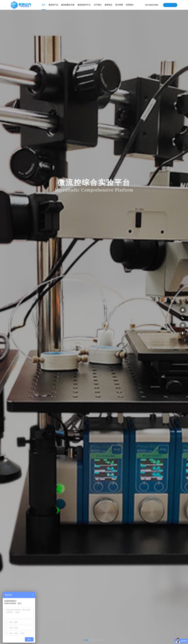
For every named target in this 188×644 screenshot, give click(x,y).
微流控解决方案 (68, 7)
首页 (44, 7)
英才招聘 (119, 7)
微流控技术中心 (84, 7)
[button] (86, 640)
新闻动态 (108, 7)
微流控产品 (53, 7)
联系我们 (130, 7)
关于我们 (98, 7)
